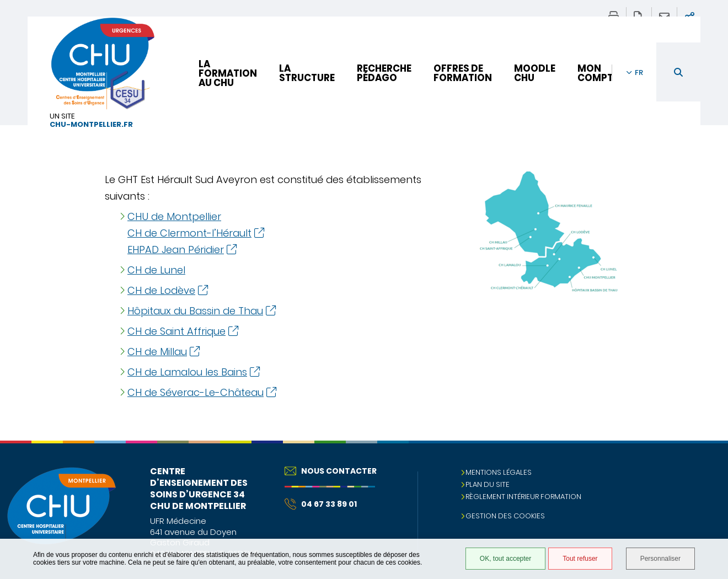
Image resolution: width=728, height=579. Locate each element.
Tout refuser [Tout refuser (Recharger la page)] (580, 559)
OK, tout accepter (505, 559)
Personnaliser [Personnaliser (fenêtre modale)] (660, 559)
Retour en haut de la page (709, 463)
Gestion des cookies (505, 516)
